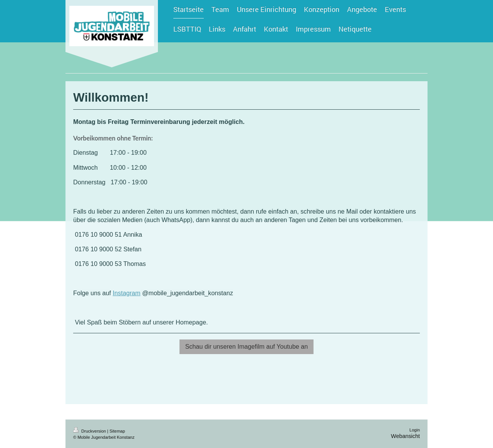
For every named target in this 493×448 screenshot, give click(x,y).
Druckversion (90, 431)
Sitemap (117, 431)
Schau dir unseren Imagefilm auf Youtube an (247, 346)
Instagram (127, 293)
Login (415, 430)
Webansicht (405, 436)
